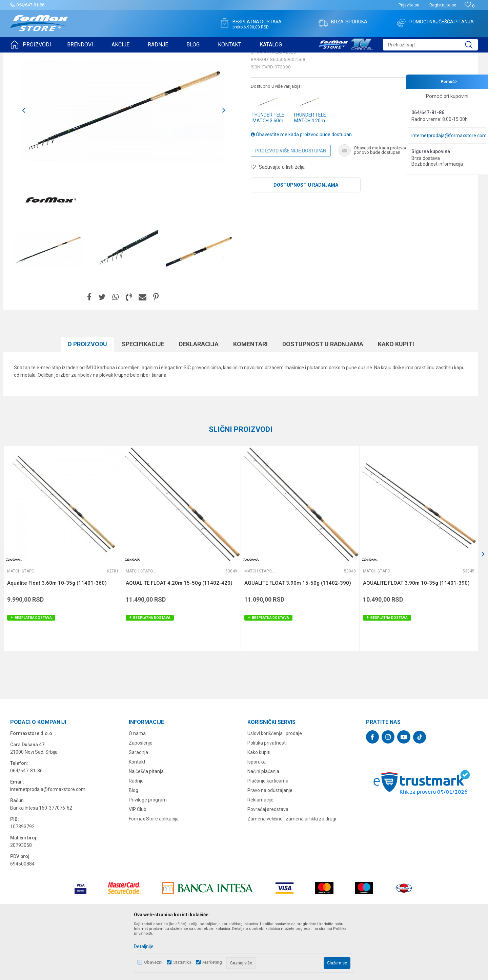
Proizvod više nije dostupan (291, 203)
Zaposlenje (141, 795)
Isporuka (257, 814)
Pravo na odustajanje (270, 843)
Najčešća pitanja (146, 824)
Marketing (212, 962)
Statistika (182, 962)
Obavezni (153, 962)
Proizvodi (49, 57)
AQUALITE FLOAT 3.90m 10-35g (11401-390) (416, 635)
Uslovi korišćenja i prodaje (275, 786)
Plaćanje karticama (268, 833)
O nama (137, 786)
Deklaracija (199, 397)
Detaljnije (144, 946)
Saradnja (138, 805)
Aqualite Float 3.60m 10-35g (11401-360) (57, 635)
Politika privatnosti (267, 795)
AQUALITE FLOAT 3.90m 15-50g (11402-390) (298, 635)
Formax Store (23, 57)
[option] (48, 303)
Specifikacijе (143, 397)
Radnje (136, 833)
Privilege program (148, 852)
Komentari (250, 397)
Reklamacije (260, 852)
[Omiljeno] (470, 6)
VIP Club (138, 862)
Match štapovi (97, 57)
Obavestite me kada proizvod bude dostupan (301, 187)
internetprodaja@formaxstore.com (449, 135)
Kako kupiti (396, 397)
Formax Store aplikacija (154, 871)
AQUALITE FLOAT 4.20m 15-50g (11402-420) (179, 635)
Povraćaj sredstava (268, 862)
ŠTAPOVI (71, 57)
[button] (430, 45)
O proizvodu (87, 397)
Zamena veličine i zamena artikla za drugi (292, 871)
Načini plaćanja (263, 824)
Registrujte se (443, 5)
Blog (134, 843)
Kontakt (137, 814)
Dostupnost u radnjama (306, 237)
